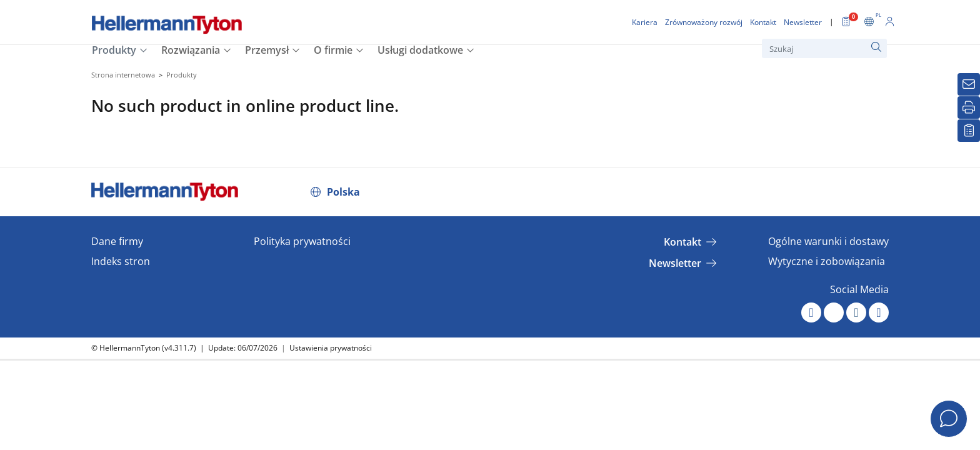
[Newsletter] (969, 84)
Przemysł (267, 50)
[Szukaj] (824, 48)
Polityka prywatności (302, 241)
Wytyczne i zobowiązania (827, 261)
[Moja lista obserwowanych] (969, 131)
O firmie (333, 50)
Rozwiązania (191, 50)
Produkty (114, 50)
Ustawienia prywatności (331, 348)
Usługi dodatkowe (420, 50)
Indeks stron (121, 261)
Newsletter (675, 263)
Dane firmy (117, 241)
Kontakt (682, 242)
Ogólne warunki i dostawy (828, 241)
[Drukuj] (969, 107)
